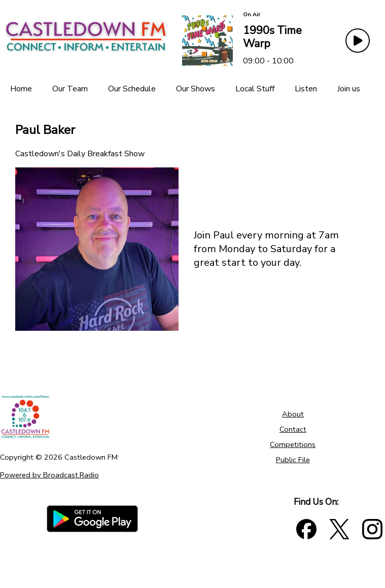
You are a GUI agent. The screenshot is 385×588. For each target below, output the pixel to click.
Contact (293, 429)
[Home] (21, 89)
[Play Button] (358, 41)
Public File (293, 460)
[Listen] (306, 89)
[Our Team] (70, 89)
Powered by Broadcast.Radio (49, 475)
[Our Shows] (196, 89)
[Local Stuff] (255, 89)
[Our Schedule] (132, 89)
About (293, 414)
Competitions (293, 444)
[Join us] (349, 89)
